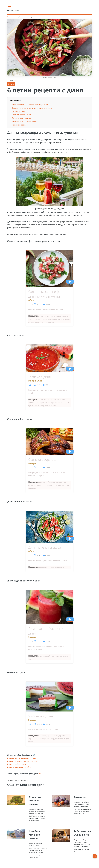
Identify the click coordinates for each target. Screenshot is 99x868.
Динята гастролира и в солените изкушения (29, 105)
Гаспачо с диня (19, 111)
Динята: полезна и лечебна (19, 767)
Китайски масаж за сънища (35, 835)
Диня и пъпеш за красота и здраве (22, 761)
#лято (17, 780)
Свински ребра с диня (22, 115)
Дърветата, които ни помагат (36, 800)
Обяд (31, 300)
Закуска (32, 637)
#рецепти (25, 780)
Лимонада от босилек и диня (25, 121)
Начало (10, 17)
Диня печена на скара (22, 118)
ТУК (40, 774)
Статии (16, 17)
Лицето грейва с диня (17, 764)
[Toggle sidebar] (10, 6)
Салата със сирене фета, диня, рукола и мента (32, 108)
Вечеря (32, 381)
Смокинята (81, 797)
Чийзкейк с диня (19, 125)
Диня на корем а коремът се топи (22, 758)
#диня (10, 780)
